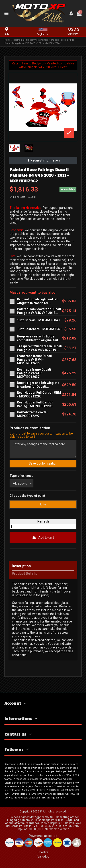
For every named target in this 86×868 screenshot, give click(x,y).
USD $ (74, 32)
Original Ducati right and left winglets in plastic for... (38, 301)
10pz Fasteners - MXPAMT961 (39, 329)
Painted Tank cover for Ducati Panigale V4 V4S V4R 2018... (39, 311)
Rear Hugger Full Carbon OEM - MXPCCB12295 (39, 394)
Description (21, 566)
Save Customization (43, 463)
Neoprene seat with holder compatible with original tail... (39, 338)
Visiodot (43, 856)
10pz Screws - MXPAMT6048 (38, 320)
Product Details (25, 574)
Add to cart (43, 537)
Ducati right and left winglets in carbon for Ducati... (38, 385)
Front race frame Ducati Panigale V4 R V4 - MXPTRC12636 (35, 360)
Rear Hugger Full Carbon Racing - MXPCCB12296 (35, 404)
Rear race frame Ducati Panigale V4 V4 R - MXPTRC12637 (34, 373)
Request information (43, 160)
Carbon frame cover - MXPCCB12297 (33, 414)
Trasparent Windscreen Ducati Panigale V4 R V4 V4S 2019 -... (40, 348)
